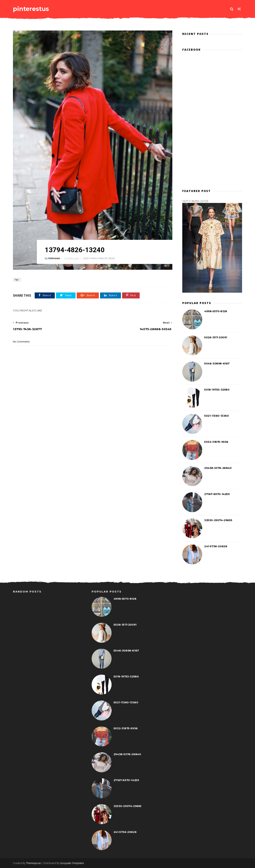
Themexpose (33, 863)
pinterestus (31, 9)
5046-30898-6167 (217, 363)
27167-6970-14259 (217, 494)
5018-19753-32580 (217, 390)
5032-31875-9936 (216, 442)
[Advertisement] (93, 422)
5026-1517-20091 (216, 337)
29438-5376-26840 (218, 468)
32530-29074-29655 (218, 520)
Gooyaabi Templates (72, 863)
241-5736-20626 (216, 546)
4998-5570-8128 (216, 311)
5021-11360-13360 (217, 416)
